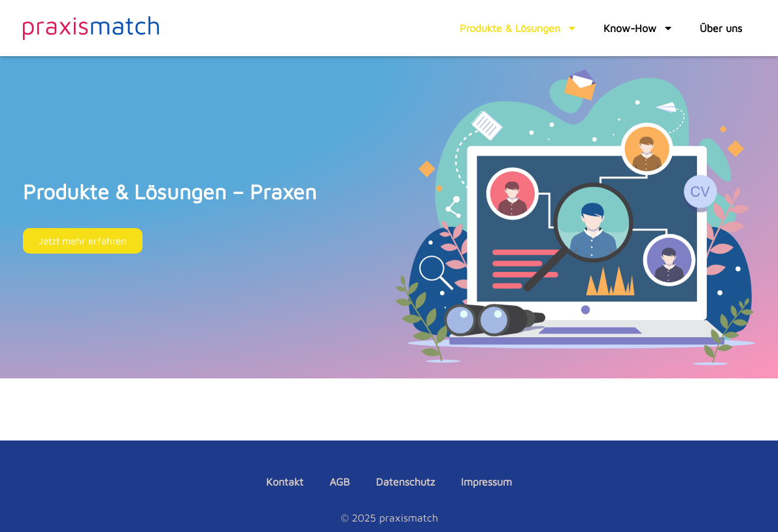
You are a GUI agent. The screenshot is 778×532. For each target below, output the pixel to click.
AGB (340, 482)
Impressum (486, 482)
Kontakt (285, 482)
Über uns (721, 28)
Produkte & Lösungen (518, 28)
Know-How (638, 28)
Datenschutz (405, 482)
